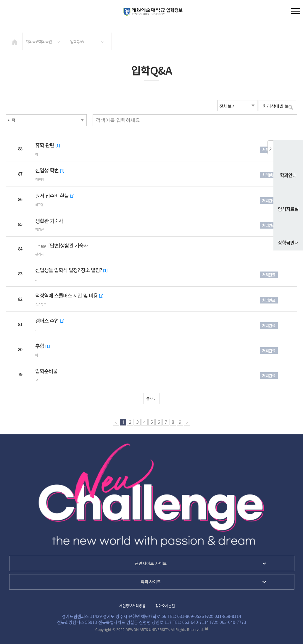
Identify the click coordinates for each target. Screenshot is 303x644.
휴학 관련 (45, 145)
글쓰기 (151, 399)
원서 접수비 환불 (53, 196)
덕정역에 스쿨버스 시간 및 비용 (67, 295)
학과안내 (288, 162)
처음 (116, 422)
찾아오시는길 (165, 606)
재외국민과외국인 (39, 41)
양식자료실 (288, 195)
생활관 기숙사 (49, 221)
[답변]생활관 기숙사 (68, 245)
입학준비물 (46, 371)
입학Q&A (77, 41)
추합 (40, 346)
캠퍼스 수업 (47, 321)
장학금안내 (288, 229)
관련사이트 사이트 (151, 563)
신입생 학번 (47, 170)
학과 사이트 (151, 582)
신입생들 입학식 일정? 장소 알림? (69, 270)
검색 (9, 12)
